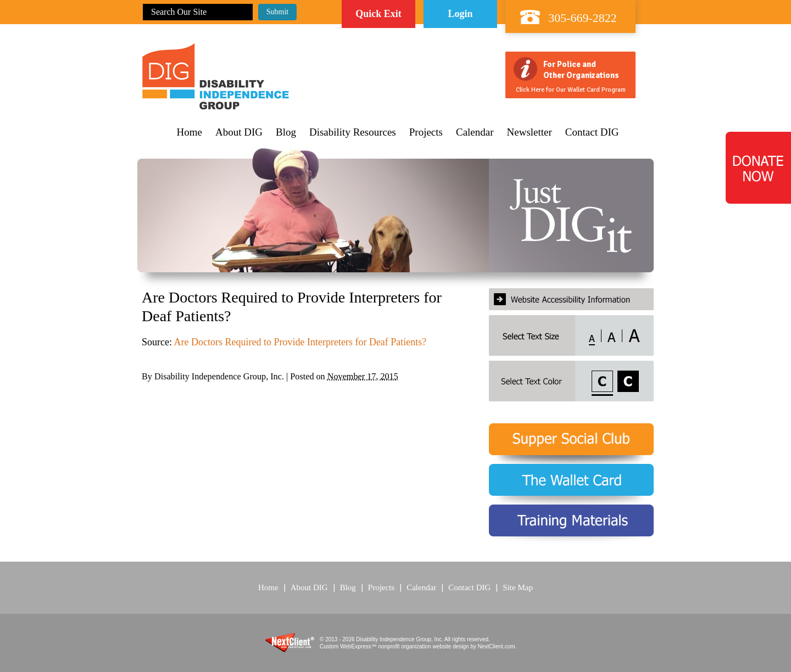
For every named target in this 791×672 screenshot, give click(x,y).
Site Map (518, 587)
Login (460, 14)
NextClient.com (497, 646)
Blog (286, 132)
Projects (426, 132)
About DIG (239, 132)
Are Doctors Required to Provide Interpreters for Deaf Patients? (300, 342)
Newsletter (530, 132)
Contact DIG (592, 132)
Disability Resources (353, 132)
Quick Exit (378, 14)
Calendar (475, 132)
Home (190, 132)
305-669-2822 (583, 18)
